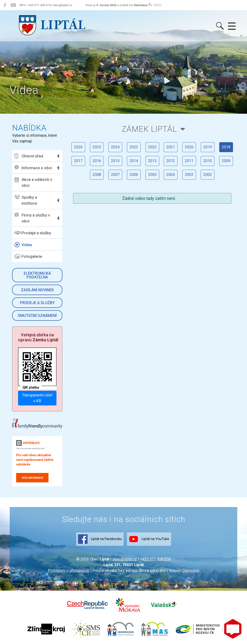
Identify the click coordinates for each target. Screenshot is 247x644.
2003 (189, 175)
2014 (134, 161)
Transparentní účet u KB (37, 398)
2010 (208, 161)
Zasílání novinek (37, 290)
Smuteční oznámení (37, 316)
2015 (115, 161)
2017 (78, 161)
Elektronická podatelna (37, 275)
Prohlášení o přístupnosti (69, 571)
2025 (97, 147)
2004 (171, 175)
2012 (171, 161)
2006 (134, 175)
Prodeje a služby (33, 233)
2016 (97, 161)
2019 (208, 147)
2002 (208, 175)
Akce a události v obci (33, 183)
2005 (152, 175)
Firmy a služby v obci (32, 218)
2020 (189, 147)
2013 (152, 161)
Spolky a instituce (26, 200)
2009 (226, 161)
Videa (23, 245)
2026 (78, 147)
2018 (226, 147)
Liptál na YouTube (149, 539)
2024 (115, 147)
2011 (189, 161)
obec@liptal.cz (125, 559)
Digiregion (191, 571)
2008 (97, 175)
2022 (152, 147)
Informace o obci (33, 168)
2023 (134, 147)
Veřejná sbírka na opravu (38, 337)
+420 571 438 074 (155, 559)
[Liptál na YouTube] (13, 5)
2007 (115, 175)
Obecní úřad (29, 156)
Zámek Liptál (149, 129)
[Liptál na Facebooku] (5, 5)
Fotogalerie (28, 257)
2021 (171, 147)
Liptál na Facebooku (100, 539)
